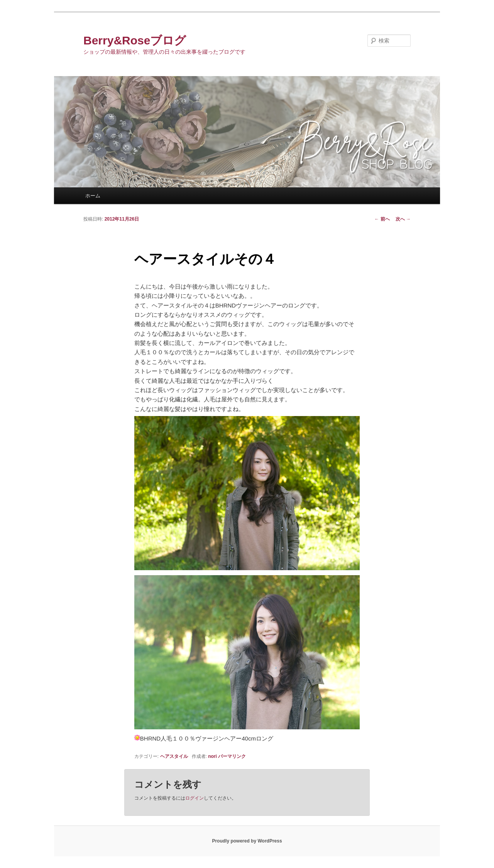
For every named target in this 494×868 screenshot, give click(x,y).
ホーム (93, 196)
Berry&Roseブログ (135, 40)
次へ (403, 219)
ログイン (195, 798)
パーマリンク (232, 756)
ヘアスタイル (174, 756)
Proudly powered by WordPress (247, 841)
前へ (382, 219)
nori (212, 756)
